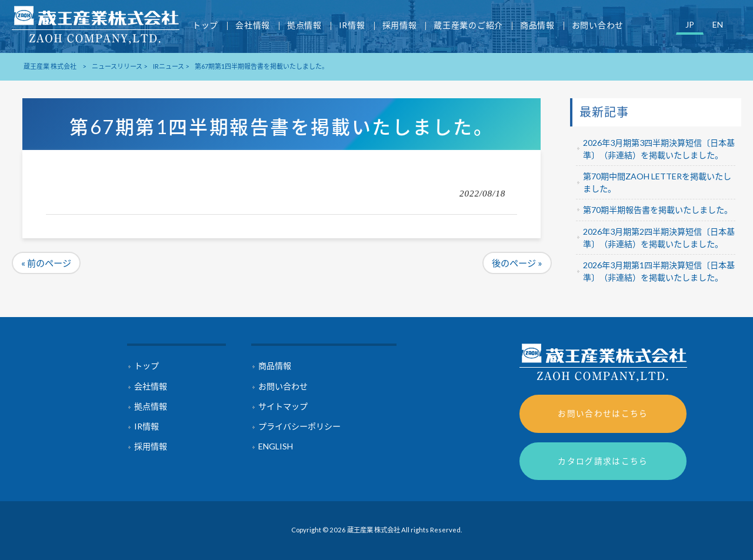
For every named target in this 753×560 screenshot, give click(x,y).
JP (690, 24)
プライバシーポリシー (299, 426)
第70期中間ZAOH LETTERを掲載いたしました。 (657, 182)
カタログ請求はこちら (603, 461)
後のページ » (517, 263)
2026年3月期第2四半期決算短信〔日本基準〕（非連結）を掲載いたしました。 (659, 238)
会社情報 (151, 386)
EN (718, 24)
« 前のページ (46, 263)
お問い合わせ (283, 386)
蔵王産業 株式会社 (50, 66)
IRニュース (169, 66)
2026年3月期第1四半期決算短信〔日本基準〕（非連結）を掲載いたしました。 (659, 271)
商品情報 (275, 366)
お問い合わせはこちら (603, 413)
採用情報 (151, 446)
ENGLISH (276, 446)
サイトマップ (283, 406)
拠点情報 (151, 406)
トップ (146, 366)
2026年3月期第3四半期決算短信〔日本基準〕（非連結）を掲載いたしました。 (659, 149)
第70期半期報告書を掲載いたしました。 (658, 210)
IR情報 (146, 426)
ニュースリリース (117, 66)
